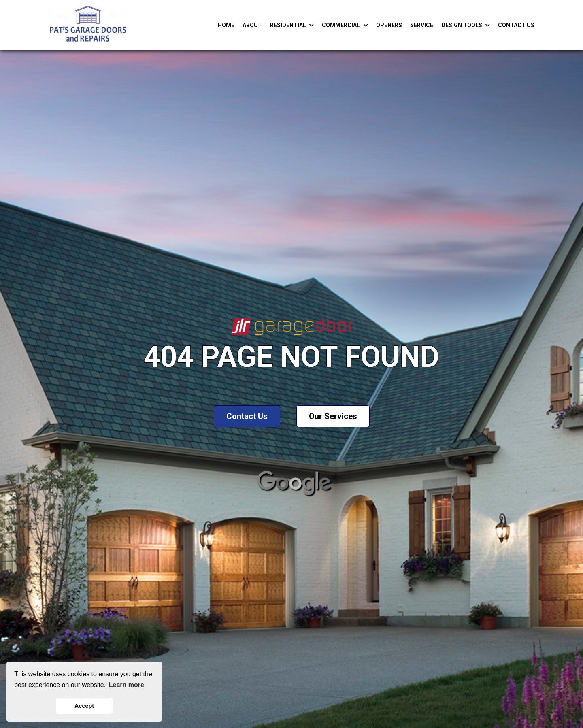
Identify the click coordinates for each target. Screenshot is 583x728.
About (252, 25)
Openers (389, 25)
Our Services (333, 416)
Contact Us (516, 25)
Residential (292, 25)
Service (422, 25)
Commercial (345, 25)
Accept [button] (84, 706)
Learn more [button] (127, 685)
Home (226, 25)
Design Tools (466, 25)
